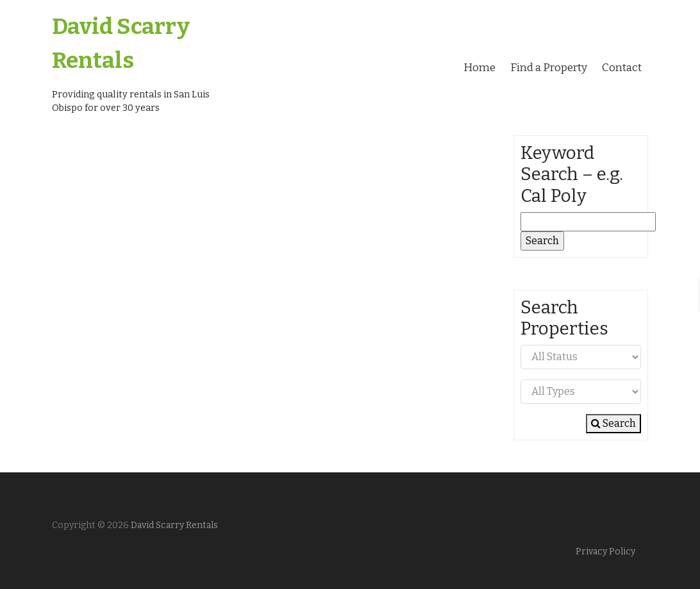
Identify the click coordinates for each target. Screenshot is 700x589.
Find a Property (549, 68)
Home (479, 68)
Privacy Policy (605, 552)
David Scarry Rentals (173, 525)
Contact (622, 68)
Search (613, 423)
